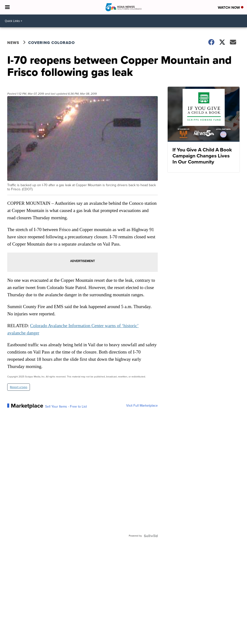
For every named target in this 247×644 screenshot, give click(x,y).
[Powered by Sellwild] (151, 536)
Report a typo (19, 387)
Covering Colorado (51, 43)
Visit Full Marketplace (142, 406)
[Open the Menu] (7, 7)
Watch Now (231, 7)
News (13, 43)
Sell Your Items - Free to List (66, 407)
